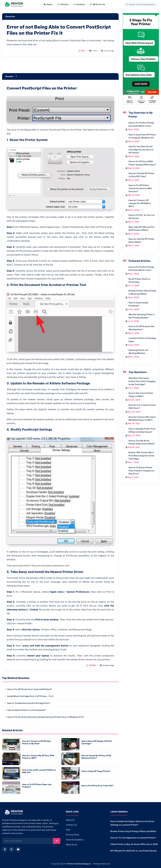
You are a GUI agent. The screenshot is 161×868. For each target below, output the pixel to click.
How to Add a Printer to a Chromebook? (26, 710)
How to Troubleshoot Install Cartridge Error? (29, 703)
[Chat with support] (141, 59)
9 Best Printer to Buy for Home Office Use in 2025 (134, 844)
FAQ (68, 830)
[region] (60, 65)
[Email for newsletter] (28, 841)
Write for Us (97, 4)
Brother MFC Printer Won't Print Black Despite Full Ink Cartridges (141, 456)
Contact (79, 4)
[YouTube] (18, 849)
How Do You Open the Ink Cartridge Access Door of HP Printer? (141, 150)
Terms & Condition (75, 840)
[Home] (14, 5)
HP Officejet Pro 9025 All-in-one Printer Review (133, 851)
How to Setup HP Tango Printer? (96, 771)
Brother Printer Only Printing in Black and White (133, 831)
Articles (63, 4)
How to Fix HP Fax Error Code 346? (97, 786)
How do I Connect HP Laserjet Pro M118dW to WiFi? (140, 203)
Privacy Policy (73, 835)
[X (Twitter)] (11, 849)
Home (48, 4)
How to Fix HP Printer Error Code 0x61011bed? (29, 689)
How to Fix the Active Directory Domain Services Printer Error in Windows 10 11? (46, 717)
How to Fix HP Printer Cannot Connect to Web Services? (140, 188)
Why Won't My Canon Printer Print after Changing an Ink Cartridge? (142, 381)
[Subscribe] (57, 841)
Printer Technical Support (79, 864)
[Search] (143, 4)
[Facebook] (5, 849)
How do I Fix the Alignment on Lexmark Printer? (133, 838)
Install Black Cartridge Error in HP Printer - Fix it (30, 696)
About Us (70, 820)
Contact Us (71, 825)
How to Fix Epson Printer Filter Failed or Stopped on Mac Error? (141, 471)
